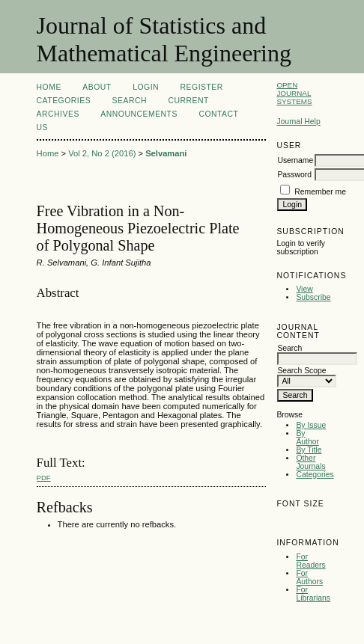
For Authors (309, 577)
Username (295, 160)
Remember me (320, 192)
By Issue (311, 425)
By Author (307, 438)
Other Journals (310, 462)
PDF (44, 478)
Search (130, 101)
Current (189, 101)
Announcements (139, 114)
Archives (58, 114)
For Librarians (313, 594)
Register (202, 87)
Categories (315, 475)
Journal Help (298, 122)
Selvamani (166, 153)
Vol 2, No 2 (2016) (102, 153)
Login (146, 87)
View (304, 289)
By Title (309, 450)
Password (294, 175)
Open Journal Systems (294, 93)
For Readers (310, 561)
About (97, 87)
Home (49, 87)
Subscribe (313, 297)
